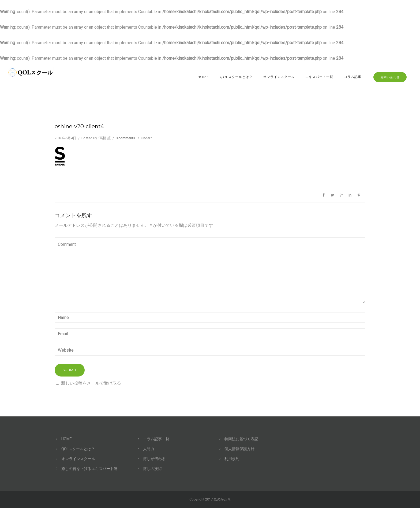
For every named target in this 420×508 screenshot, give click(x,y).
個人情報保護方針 (239, 449)
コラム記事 (353, 77)
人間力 (149, 449)
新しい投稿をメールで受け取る (91, 383)
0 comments (125, 138)
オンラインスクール (279, 77)
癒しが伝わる (154, 459)
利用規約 (232, 459)
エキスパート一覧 (319, 77)
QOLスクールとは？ (236, 77)
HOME (203, 77)
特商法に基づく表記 (241, 439)
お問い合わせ (390, 77)
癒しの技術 (152, 469)
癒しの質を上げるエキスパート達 (89, 469)
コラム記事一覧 (156, 439)
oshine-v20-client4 (79, 126)
